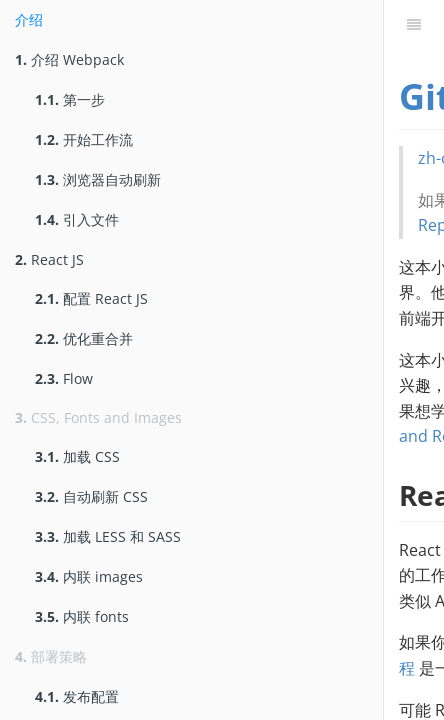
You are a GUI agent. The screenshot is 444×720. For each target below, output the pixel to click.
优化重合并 (84, 338)
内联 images (89, 576)
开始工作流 (84, 139)
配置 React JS (91, 298)
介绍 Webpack (69, 59)
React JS (49, 259)
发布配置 (77, 696)
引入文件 (77, 219)
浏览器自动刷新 (98, 179)
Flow (64, 378)
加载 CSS (77, 456)
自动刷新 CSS (91, 496)
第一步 (70, 99)
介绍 (29, 19)
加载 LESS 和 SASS (108, 536)
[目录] (414, 25)
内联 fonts (82, 616)
